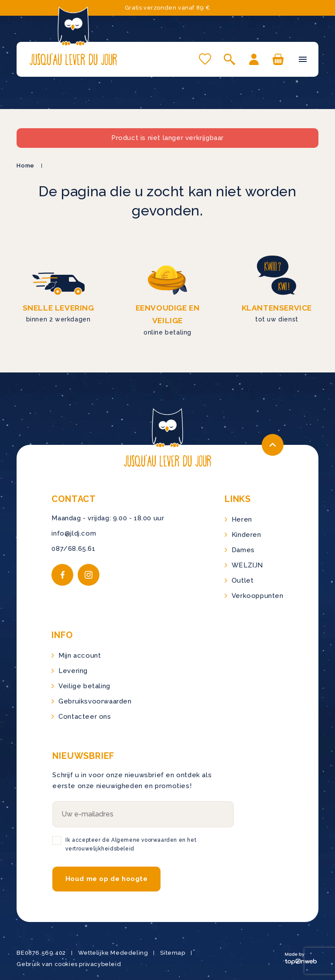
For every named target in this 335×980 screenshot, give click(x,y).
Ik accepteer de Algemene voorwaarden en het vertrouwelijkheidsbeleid (131, 844)
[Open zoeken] (229, 59)
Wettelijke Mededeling (113, 953)
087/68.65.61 (73, 549)
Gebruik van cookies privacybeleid (69, 964)
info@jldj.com (74, 533)
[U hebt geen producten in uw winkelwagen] (278, 59)
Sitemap (173, 953)
